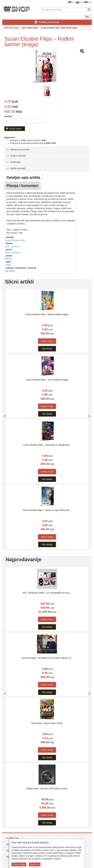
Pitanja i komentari (22, 186)
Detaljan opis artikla (23, 177)
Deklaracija (13, 162)
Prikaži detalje (19, 864)
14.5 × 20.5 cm (12, 246)
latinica (8, 259)
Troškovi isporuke (16, 156)
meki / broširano (13, 252)
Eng (79, 2)
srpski (8, 265)
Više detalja (47, 349)
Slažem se (35, 864)
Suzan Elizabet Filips (15, 240)
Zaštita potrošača (16, 168)
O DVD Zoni (13, 838)
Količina (8, 116)
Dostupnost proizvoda (18, 149)
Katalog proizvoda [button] (47, 22)
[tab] (47, 149)
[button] (3, 414)
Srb (71, 2)
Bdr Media (10, 271)
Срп (88, 2)
